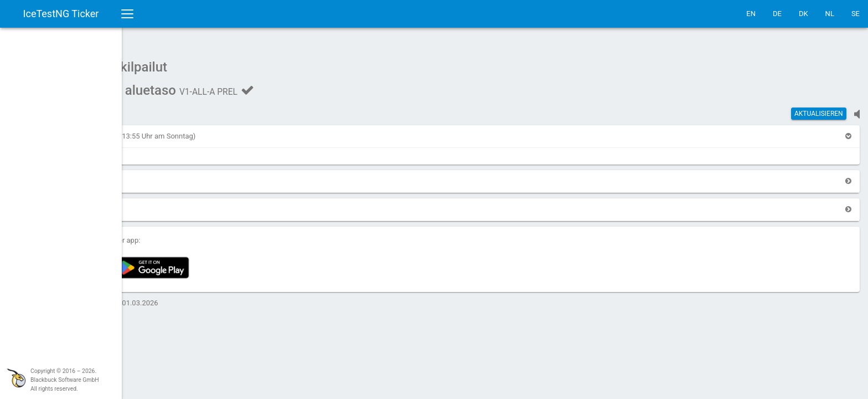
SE (856, 14)
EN (751, 14)
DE (777, 14)
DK (804, 14)
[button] (157, 131)
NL (830, 14)
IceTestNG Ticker (61, 14)
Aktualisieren (819, 108)
